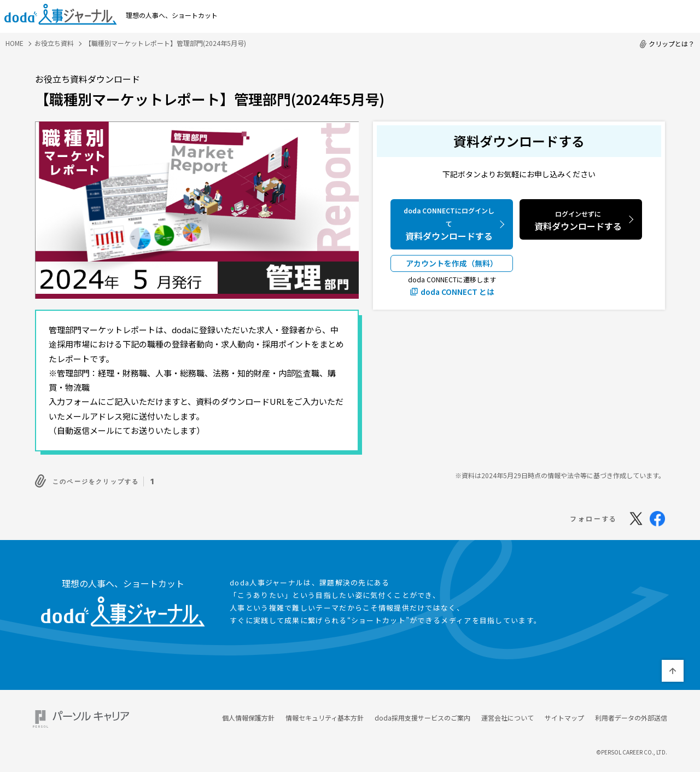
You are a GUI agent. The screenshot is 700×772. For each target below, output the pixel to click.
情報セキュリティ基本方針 (325, 715)
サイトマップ (564, 715)
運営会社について (507, 715)
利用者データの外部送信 (631, 715)
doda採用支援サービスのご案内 (422, 715)
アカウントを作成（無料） (452, 263)
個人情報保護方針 (248, 715)
